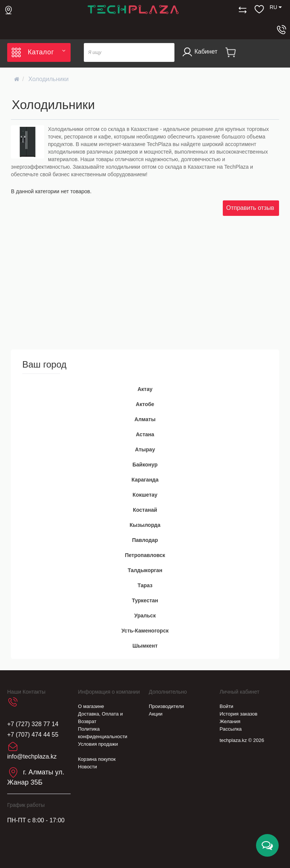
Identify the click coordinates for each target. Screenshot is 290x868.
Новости (88, 767)
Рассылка (231, 729)
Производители (166, 706)
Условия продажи (98, 744)
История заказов (239, 714)
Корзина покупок (97, 759)
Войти (227, 706)
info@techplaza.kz (32, 756)
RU (276, 7)
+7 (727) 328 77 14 (33, 724)
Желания (230, 721)
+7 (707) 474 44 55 (33, 735)
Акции (156, 714)
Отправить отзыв (250, 208)
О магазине (91, 706)
